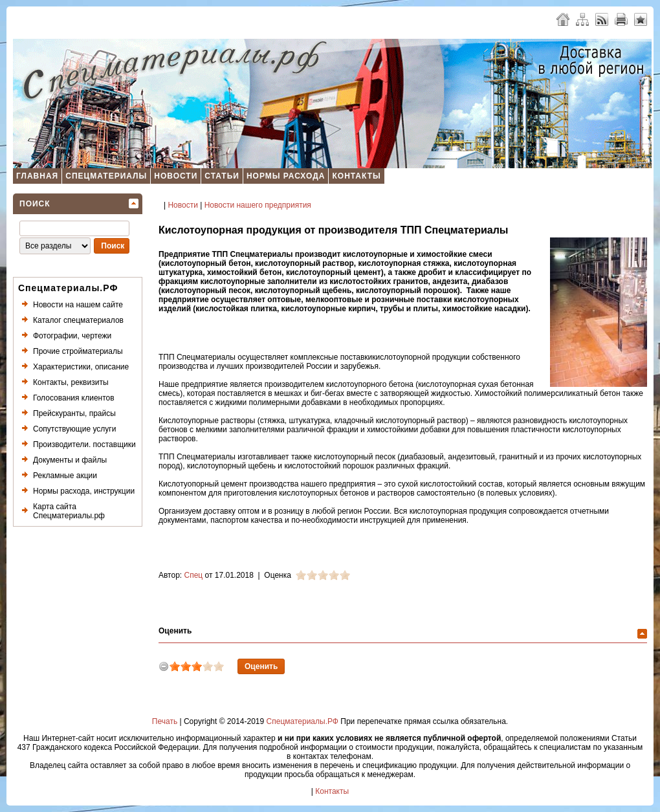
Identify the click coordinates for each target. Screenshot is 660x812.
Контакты (356, 176)
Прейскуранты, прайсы (74, 413)
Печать (165, 721)
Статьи (222, 176)
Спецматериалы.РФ (302, 721)
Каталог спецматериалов (78, 320)
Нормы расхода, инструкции (84, 491)
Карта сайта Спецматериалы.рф (69, 511)
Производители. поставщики (84, 444)
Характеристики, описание (81, 367)
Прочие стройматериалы (78, 351)
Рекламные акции (65, 476)
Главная (37, 176)
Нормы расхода (286, 176)
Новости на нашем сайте (78, 305)
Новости (176, 176)
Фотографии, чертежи (72, 336)
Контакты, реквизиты (71, 382)
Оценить (175, 631)
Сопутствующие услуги (74, 429)
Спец (194, 575)
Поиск (35, 204)
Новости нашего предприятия (258, 205)
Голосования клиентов (74, 398)
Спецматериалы (106, 176)
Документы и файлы (70, 460)
